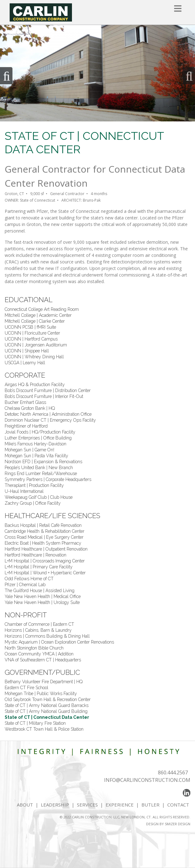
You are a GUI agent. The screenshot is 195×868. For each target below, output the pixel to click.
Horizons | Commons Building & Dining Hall (47, 636)
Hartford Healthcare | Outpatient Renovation (46, 549)
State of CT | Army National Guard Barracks (47, 705)
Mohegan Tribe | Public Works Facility (41, 694)
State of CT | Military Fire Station (35, 723)
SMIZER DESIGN (178, 824)
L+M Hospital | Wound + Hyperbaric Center (45, 573)
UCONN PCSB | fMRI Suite (30, 327)
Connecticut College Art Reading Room (42, 309)
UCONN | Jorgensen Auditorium (36, 345)
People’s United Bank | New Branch (39, 468)
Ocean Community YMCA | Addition (39, 654)
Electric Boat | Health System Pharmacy (43, 543)
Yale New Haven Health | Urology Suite (42, 602)
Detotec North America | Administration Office (48, 414)
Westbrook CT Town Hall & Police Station (44, 729)
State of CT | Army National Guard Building (46, 711)
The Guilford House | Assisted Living (40, 591)
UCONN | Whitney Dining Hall (34, 357)
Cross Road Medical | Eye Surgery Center (44, 537)
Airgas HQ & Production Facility (35, 385)
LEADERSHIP (55, 805)
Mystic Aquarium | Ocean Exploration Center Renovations (59, 642)
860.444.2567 (173, 772)
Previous (6, 76)
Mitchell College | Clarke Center (35, 321)
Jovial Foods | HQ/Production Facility (40, 432)
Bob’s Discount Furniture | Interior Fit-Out (44, 396)
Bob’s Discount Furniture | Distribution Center (48, 390)
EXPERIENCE (120, 805)
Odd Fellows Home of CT (29, 579)
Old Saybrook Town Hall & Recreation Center (48, 699)
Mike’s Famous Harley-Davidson (36, 444)
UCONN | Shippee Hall (27, 351)
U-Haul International (24, 491)
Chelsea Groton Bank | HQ (30, 408)
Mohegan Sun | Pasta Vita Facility (36, 456)
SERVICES (87, 805)
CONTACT (179, 805)
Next (189, 76)
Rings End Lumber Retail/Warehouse (41, 473)
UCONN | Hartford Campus (31, 339)
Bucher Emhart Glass (25, 402)
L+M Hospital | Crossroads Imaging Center (45, 561)
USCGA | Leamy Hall (25, 363)
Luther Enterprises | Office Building (38, 438)
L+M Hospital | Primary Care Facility (39, 567)
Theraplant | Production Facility (34, 485)
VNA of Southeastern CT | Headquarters (43, 660)
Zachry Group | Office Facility (33, 503)
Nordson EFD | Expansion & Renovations (43, 462)
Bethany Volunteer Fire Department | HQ (44, 682)
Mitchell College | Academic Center (38, 315)
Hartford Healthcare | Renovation (36, 555)
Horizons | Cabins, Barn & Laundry (38, 630)
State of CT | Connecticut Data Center (47, 717)
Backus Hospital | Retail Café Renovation (43, 525)
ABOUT (25, 805)
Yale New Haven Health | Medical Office (43, 596)
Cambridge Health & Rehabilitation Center (45, 531)
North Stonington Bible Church (34, 648)
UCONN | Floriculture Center (32, 333)
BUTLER (150, 805)
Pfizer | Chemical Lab (25, 585)
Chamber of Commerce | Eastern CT (39, 624)
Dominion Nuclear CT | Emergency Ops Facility (50, 420)
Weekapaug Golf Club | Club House (39, 497)
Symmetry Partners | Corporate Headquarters (48, 479)
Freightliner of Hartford (26, 426)
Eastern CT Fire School (26, 688)
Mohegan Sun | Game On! (29, 450)
